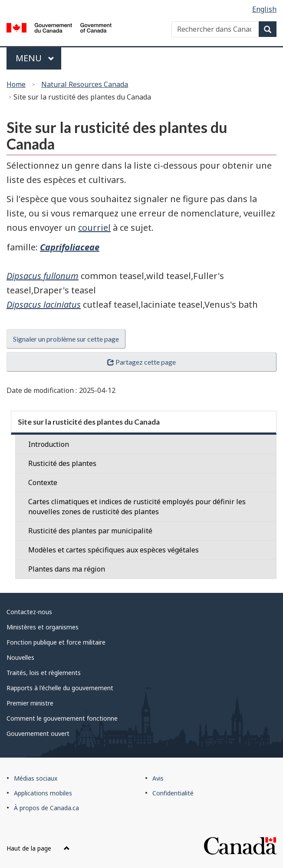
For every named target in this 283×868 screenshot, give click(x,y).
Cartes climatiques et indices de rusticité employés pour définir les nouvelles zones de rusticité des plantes (137, 507)
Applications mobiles (43, 793)
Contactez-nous (29, 612)
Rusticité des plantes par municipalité (90, 531)
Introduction (49, 444)
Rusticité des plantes (62, 463)
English (264, 9)
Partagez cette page (141, 362)
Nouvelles (20, 657)
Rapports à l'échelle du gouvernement (60, 688)
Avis (158, 778)
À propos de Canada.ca (46, 808)
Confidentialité (173, 793)
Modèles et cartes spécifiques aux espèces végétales (114, 550)
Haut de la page (38, 848)
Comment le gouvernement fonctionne (62, 718)
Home (16, 84)
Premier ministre (30, 703)
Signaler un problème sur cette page (66, 339)
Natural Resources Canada (85, 84)
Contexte (43, 482)
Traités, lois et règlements (44, 673)
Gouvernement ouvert (38, 733)
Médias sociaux (36, 778)
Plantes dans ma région (67, 569)
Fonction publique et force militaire (56, 642)
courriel (94, 228)
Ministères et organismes (43, 627)
